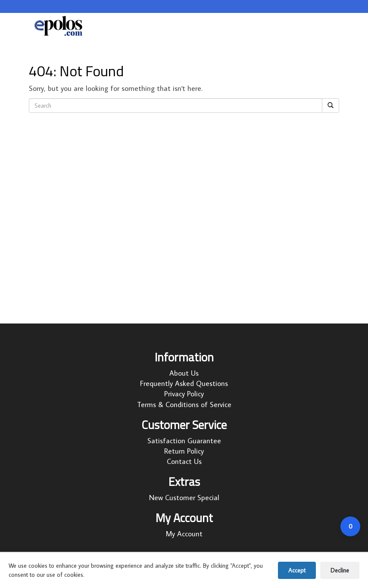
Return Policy (184, 451)
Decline (340, 570)
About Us (184, 373)
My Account (184, 534)
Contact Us (184, 461)
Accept (297, 570)
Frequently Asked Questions (184, 383)
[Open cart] (350, 526)
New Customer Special (184, 498)
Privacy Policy (184, 394)
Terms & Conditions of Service (184, 404)
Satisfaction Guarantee (184, 441)
